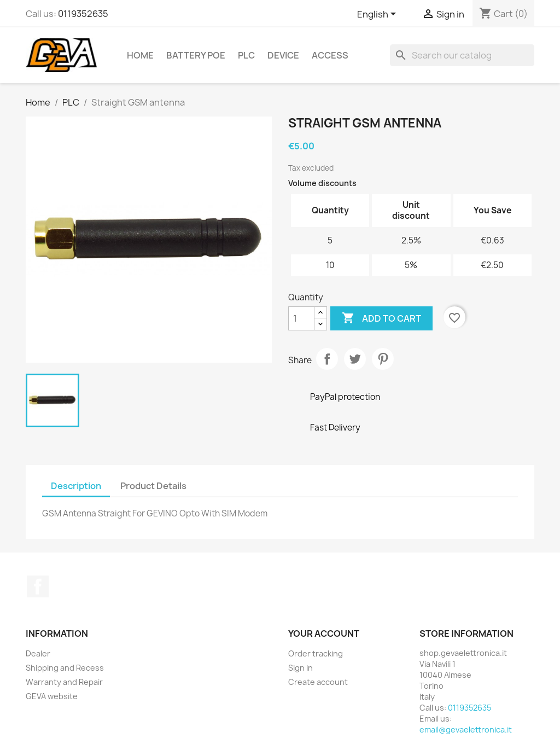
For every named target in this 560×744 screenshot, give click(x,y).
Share (327, 359)
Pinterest (383, 359)
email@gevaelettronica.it (466, 730)
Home (140, 55)
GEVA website (52, 696)
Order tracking (316, 653)
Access (330, 55)
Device (283, 55)
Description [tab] (76, 486)
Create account (318, 682)
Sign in (301, 668)
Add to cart (381, 318)
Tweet (355, 359)
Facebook (38, 586)
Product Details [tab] (153, 486)
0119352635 (83, 14)
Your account (324, 633)
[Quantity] (301, 318)
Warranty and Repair (64, 682)
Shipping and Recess (65, 668)
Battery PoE (196, 55)
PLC (246, 55)
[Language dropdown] (378, 15)
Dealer (38, 653)
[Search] (462, 55)
